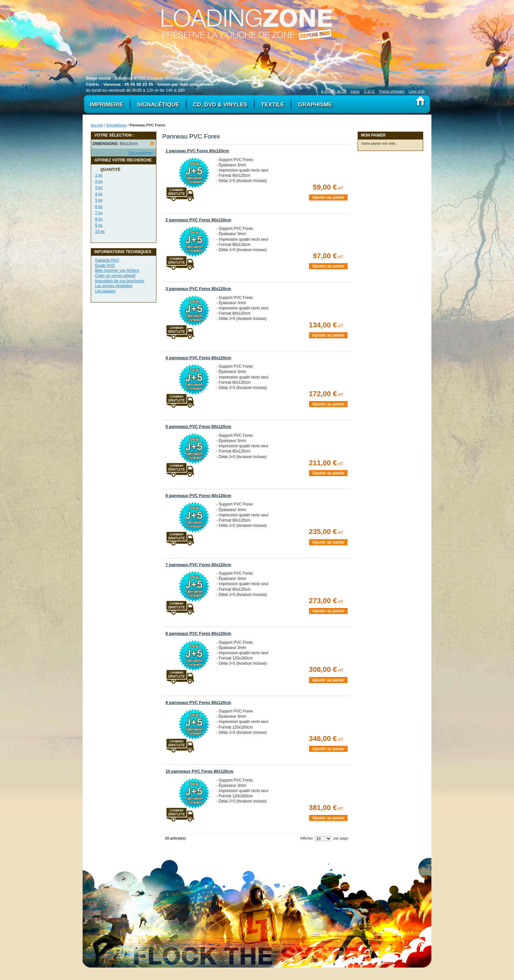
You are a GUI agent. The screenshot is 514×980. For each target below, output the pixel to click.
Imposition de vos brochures (120, 281)
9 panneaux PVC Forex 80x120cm (198, 703)
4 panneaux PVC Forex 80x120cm (198, 358)
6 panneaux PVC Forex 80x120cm (198, 496)
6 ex (99, 207)
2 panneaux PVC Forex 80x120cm (198, 220)
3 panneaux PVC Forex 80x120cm (198, 289)
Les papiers (105, 291)
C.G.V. (369, 91)
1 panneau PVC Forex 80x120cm (197, 151)
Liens (355, 91)
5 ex (99, 200)
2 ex (99, 181)
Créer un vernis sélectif (115, 276)
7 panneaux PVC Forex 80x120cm (198, 565)
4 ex (99, 194)
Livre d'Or (417, 91)
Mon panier (398, 6)
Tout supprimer (140, 153)
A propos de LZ (334, 91)
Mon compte (374, 6)
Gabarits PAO (107, 260)
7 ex (99, 213)
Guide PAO (105, 266)
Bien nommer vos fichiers (117, 270)
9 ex (99, 225)
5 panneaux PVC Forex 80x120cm (198, 427)
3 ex (99, 188)
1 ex (99, 175)
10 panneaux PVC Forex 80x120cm (199, 771)
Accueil (97, 125)
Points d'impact (392, 91)
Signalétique (116, 125)
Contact (418, 6)
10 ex (100, 231)
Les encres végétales (114, 286)
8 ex (99, 219)
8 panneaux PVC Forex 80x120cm (198, 634)
